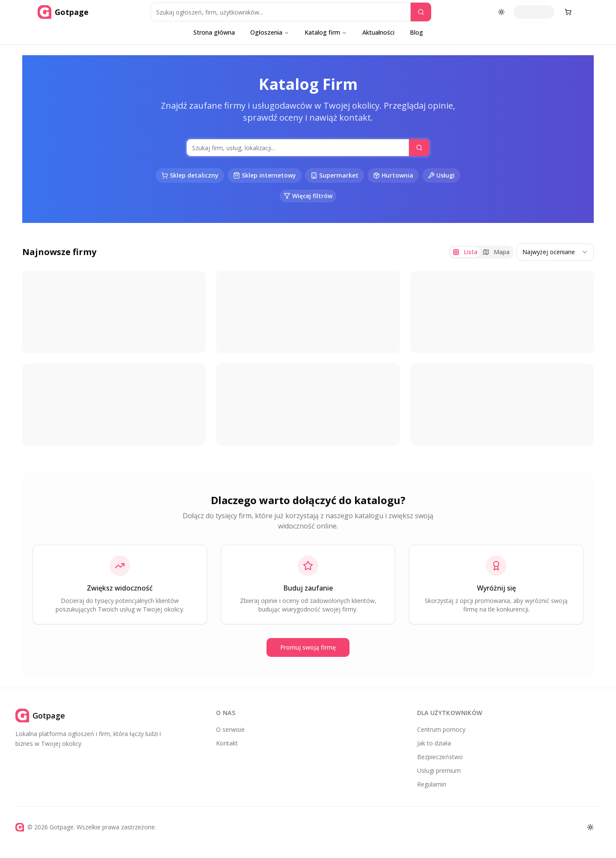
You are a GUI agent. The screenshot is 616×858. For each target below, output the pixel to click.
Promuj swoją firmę (308, 647)
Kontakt (227, 743)
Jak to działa (434, 743)
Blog (416, 32)
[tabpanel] (308, 358)
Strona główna (214, 32)
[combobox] (555, 252)
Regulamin (432, 784)
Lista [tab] (465, 252)
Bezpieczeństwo (440, 757)
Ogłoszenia (270, 32)
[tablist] (481, 252)
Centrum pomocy (441, 729)
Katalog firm (326, 32)
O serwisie (230, 729)
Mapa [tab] (496, 252)
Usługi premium (439, 770)
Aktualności (378, 32)
